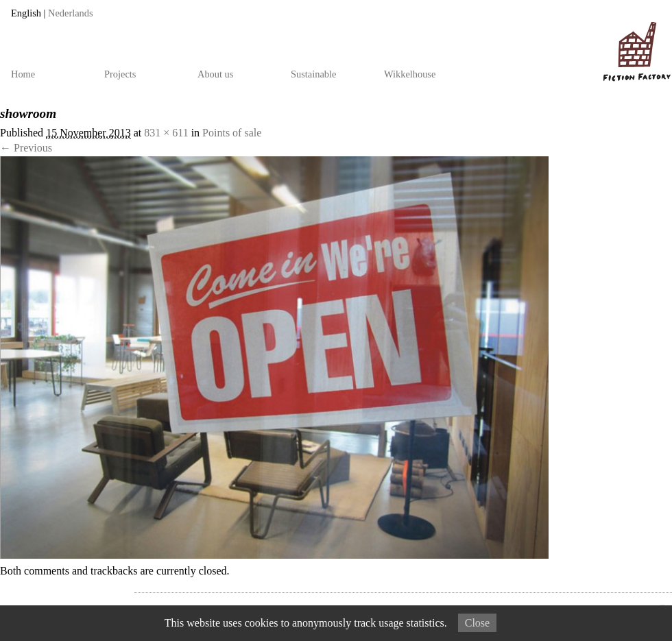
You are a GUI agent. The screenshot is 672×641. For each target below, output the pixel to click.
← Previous (26, 148)
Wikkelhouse (410, 74)
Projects (120, 74)
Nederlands (71, 13)
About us (215, 74)
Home (23, 74)
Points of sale (232, 133)
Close (477, 623)
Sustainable (313, 74)
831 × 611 (166, 133)
